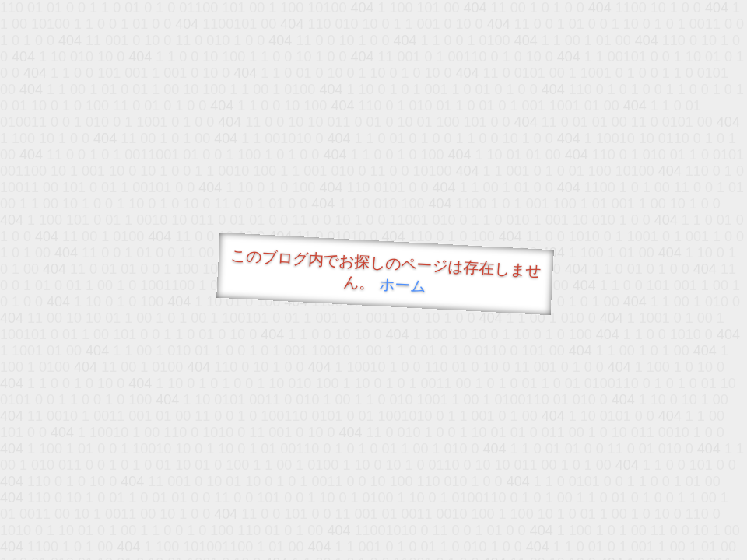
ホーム (403, 285)
